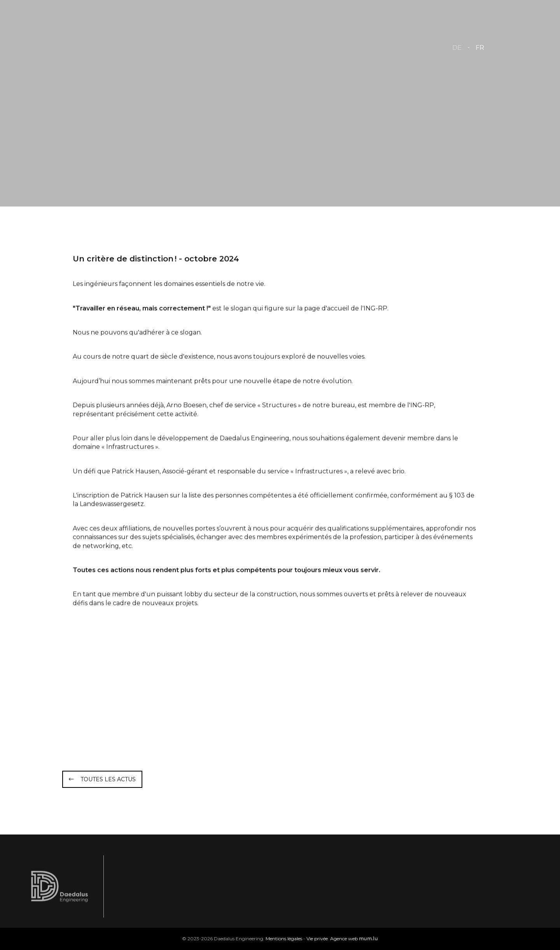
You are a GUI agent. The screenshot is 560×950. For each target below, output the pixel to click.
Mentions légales (284, 939)
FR (480, 48)
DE (457, 48)
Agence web (344, 939)
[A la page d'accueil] (109, 47)
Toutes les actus (108, 779)
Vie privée (317, 939)
